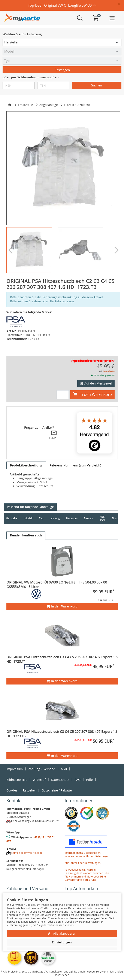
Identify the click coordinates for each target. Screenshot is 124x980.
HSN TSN (102, 518)
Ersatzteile (25, 105)
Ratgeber (29, 790)
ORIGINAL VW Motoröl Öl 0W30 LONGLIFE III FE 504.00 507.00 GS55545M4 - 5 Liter (57, 584)
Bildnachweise (17, 780)
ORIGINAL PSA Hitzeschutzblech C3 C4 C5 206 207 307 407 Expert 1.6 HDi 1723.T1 (62, 659)
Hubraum (72, 518)
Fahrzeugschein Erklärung (80, 870)
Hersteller (12, 518)
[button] (121, 4)
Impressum (15, 769)
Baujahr (89, 518)
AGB (64, 769)
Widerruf (39, 780)
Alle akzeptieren (62, 933)
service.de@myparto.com (27, 853)
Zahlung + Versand (42, 769)
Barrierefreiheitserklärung (80, 880)
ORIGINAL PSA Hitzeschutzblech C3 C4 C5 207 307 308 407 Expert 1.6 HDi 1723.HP (62, 734)
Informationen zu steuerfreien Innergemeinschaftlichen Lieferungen (87, 855)
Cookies (12, 790)
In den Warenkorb (92, 394)
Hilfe (89, 780)
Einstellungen (62, 942)
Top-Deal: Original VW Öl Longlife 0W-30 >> (62, 5)
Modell (28, 518)
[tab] (26, 465)
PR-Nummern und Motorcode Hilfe (85, 877)
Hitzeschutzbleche (77, 105)
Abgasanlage (49, 105)
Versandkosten (109, 371)
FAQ (78, 780)
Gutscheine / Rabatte (57, 790)
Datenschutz (60, 780)
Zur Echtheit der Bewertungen (83, 863)
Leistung (55, 518)
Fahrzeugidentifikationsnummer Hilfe (87, 873)
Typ (41, 518)
